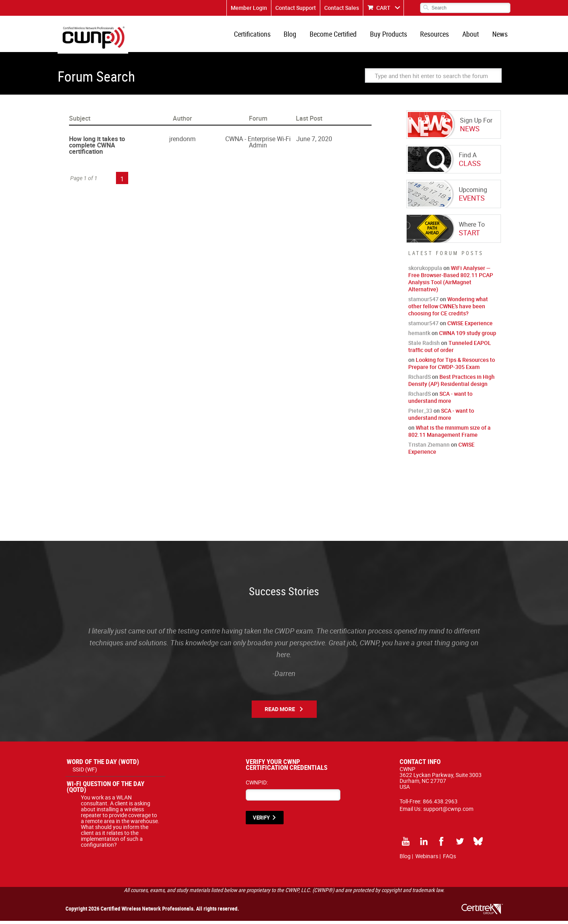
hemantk (419, 336)
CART (383, 8)
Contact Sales (342, 8)
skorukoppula (425, 271)
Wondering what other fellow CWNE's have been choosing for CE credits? (448, 309)
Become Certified (338, 35)
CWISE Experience (470, 326)
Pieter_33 (420, 414)
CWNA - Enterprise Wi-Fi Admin (258, 145)
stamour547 (423, 302)
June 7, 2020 (314, 142)
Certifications (259, 35)
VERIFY (261, 821)
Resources (437, 35)
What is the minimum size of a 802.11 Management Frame (449, 434)
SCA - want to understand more (440, 400)
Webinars (427, 859)
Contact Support (296, 8)
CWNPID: (257, 785)
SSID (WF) (85, 772)
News (500, 35)
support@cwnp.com (448, 812)
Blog (296, 35)
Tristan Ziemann (429, 448)
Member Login (249, 8)
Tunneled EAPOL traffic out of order (450, 349)
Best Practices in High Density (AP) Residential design (451, 383)
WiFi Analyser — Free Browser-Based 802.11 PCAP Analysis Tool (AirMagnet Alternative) (451, 282)
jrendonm (182, 142)
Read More (280, 712)
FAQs (449, 859)
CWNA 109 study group (468, 336)
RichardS (419, 380)
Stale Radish (424, 346)
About (472, 35)
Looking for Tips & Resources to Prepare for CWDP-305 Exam (452, 366)
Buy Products (392, 35)
